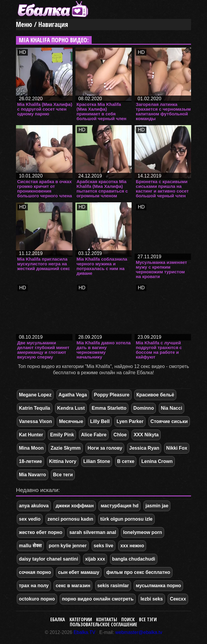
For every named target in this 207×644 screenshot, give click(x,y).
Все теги (63, 475)
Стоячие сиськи (169, 421)
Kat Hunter (31, 435)
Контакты (107, 619)
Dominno (144, 408)
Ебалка (58, 619)
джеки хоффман (75, 506)
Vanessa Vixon (35, 421)
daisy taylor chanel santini (48, 559)
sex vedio (30, 519)
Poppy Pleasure (112, 395)
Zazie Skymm (66, 448)
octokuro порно (37, 599)
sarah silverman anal (93, 532)
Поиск (128, 619)
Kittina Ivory (63, 461)
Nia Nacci (172, 408)
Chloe (120, 435)
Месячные (71, 421)
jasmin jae (157, 506)
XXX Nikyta (146, 435)
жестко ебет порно (41, 532)
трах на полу (34, 586)
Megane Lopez (35, 395)
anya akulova (34, 506)
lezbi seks (152, 599)
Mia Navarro (33, 475)
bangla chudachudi (134, 559)
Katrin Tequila (35, 408)
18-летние (30, 461)
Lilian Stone (97, 461)
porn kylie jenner (68, 546)
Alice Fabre (94, 435)
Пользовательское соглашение (103, 624)
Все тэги (148, 619)
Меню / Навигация (42, 24)
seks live (104, 546)
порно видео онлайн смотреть (98, 599)
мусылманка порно (158, 586)
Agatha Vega (73, 395)
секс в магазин (73, 586)
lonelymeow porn (143, 532)
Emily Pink (62, 435)
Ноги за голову (105, 448)
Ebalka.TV (85, 632)
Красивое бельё (155, 395)
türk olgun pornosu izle (126, 519)
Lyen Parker (130, 421)
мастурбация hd (119, 506)
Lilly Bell (100, 421)
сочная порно (35, 572)
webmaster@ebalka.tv (139, 632)
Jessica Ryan (144, 448)
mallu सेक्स (30, 546)
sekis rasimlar (113, 586)
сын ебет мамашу (79, 572)
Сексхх (178, 599)
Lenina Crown (157, 461)
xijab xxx (95, 559)
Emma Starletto (109, 408)
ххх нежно (132, 546)
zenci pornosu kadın (71, 519)
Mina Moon (31, 448)
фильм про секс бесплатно (138, 572)
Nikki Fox (177, 448)
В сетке (126, 461)
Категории (81, 619)
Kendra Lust (71, 408)
